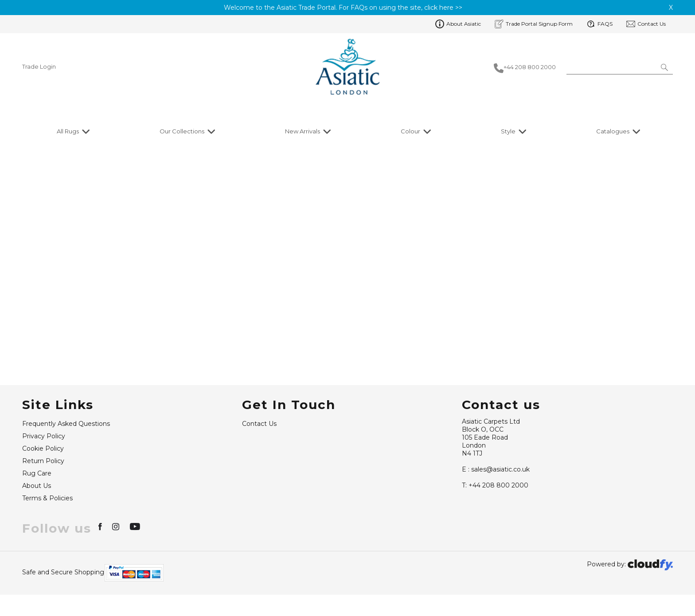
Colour (410, 131)
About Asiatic (458, 24)
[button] (665, 67)
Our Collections (182, 131)
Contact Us (646, 24)
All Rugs (68, 131)
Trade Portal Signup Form (534, 24)
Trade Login (39, 67)
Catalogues (613, 131)
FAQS (599, 24)
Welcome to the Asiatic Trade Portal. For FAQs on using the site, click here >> (343, 8)
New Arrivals (303, 131)
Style (508, 131)
